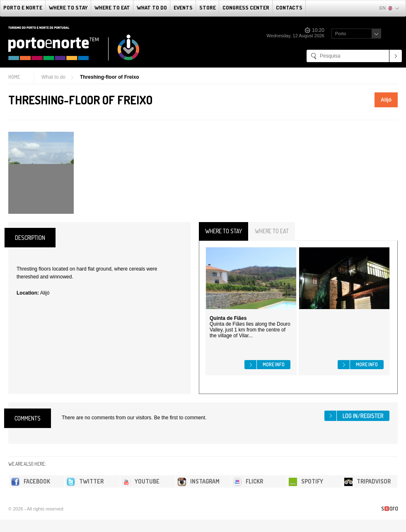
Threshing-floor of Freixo (110, 77)
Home (14, 77)
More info (274, 364)
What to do (152, 7)
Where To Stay (68, 7)
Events (183, 7)
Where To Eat (112, 7)
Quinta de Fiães (228, 318)
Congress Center (246, 7)
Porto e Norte (23, 7)
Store (208, 7)
